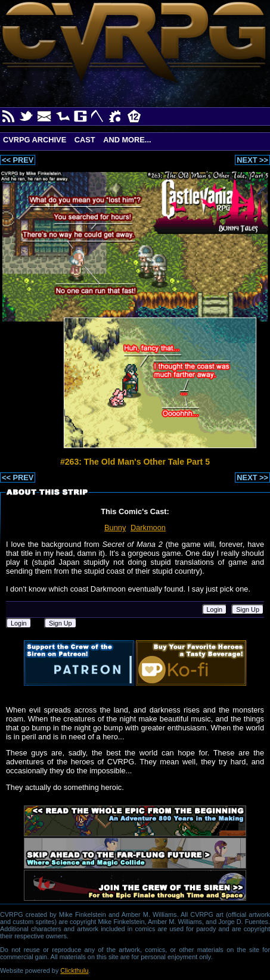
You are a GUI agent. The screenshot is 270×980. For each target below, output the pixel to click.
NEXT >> (252, 160)
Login (215, 609)
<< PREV (18, 160)
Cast (85, 140)
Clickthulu (74, 970)
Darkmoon (148, 528)
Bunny (115, 528)
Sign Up (248, 609)
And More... (127, 140)
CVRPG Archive (35, 140)
